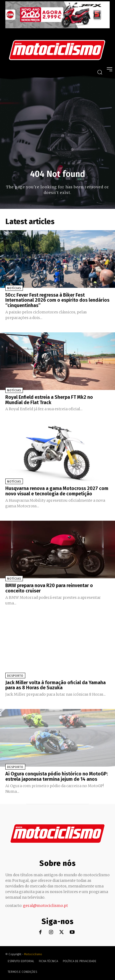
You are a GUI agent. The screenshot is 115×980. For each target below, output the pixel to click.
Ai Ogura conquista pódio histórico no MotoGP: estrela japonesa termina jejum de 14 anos (57, 776)
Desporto (15, 676)
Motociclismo (33, 954)
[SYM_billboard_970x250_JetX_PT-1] (57, 27)
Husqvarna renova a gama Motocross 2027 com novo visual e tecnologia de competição (57, 491)
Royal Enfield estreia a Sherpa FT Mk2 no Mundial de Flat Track (49, 400)
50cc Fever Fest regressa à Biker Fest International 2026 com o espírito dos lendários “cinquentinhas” (57, 300)
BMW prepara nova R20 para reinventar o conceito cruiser (49, 588)
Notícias (14, 288)
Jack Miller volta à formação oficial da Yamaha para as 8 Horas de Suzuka (56, 685)
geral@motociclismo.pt (46, 906)
